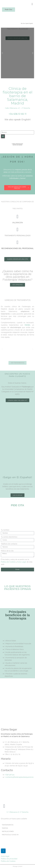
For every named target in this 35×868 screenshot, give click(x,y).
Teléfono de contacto (9, 544)
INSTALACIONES (8, 831)
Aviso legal (5, 856)
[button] (32, 4)
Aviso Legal (22, 562)
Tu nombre (5, 530)
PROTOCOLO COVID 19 (10, 835)
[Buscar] (3, 136)
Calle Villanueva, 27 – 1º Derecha (17, 108)
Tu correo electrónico (9, 537)
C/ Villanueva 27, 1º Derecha (17, 812)
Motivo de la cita (7, 551)
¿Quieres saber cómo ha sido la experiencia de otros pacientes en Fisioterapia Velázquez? (18, 275)
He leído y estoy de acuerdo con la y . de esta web (17, 562)
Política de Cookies (8, 562)
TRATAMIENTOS (8, 825)
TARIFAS (5, 828)
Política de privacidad (9, 859)
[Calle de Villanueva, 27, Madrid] (17, 705)
